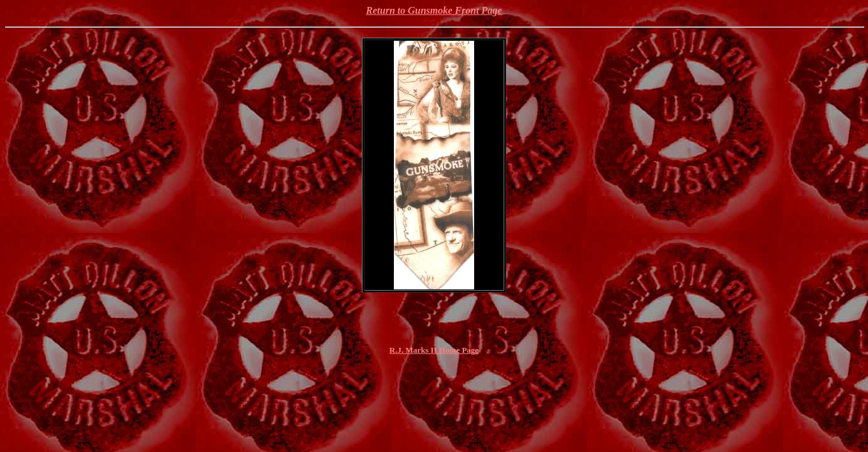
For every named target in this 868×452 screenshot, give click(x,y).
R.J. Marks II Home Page (434, 350)
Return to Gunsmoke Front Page (434, 10)
